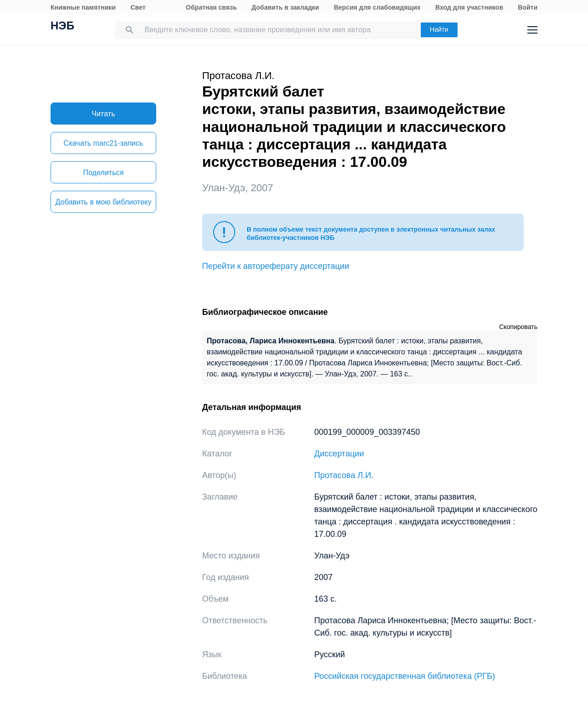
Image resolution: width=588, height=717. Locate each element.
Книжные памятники (83, 7)
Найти (439, 29)
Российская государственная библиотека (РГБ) (405, 676)
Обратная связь (212, 7)
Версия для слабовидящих (377, 7)
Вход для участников (469, 7)
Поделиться (103, 173)
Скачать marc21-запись (103, 143)
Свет (138, 7)
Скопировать (518, 327)
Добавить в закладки (286, 7)
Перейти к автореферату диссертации (276, 266)
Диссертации (339, 454)
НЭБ (62, 27)
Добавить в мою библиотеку (103, 202)
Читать (104, 114)
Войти (528, 7)
